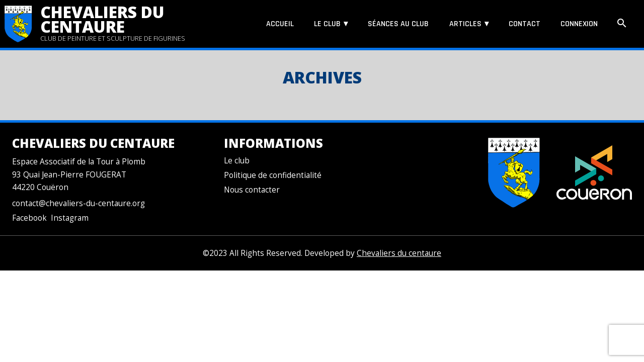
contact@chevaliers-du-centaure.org (78, 203)
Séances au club (398, 24)
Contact (525, 24)
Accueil (280, 24)
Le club (327, 24)
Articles (465, 24)
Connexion (579, 24)
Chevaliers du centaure (102, 19)
